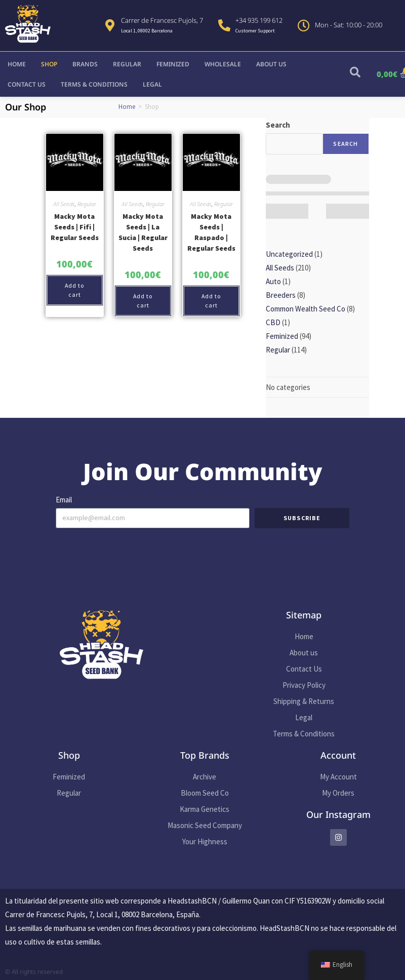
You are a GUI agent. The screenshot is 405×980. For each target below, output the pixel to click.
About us (271, 64)
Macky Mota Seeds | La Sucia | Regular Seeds (143, 232)
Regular (127, 64)
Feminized (173, 64)
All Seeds (64, 204)
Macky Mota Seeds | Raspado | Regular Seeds (211, 232)
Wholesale (223, 64)
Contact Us (27, 84)
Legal (152, 84)
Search (278, 125)
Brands (85, 64)
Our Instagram (338, 814)
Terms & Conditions (94, 84)
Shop (49, 64)
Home (17, 64)
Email (64, 500)
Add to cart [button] (75, 290)
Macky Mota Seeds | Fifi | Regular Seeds (75, 227)
